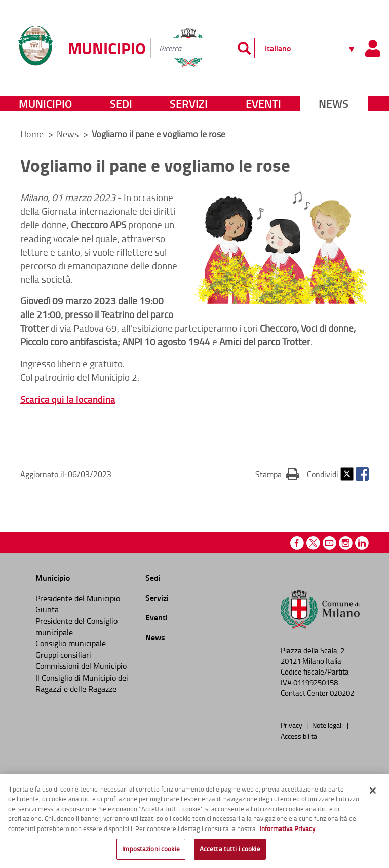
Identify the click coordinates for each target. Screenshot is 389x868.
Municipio (45, 104)
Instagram (346, 543)
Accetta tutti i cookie (230, 849)
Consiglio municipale (71, 643)
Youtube (329, 543)
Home (32, 134)
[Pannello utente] (373, 48)
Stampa (277, 474)
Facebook (362, 474)
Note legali (328, 725)
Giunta (47, 609)
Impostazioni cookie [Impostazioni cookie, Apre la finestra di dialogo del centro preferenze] (151, 849)
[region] (194, 821)
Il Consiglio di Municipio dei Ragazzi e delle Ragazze (82, 683)
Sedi (121, 104)
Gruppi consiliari (63, 655)
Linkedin (362, 543)
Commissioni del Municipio (81, 666)
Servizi (189, 104)
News (334, 104)
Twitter (347, 474)
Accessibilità (299, 736)
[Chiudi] (373, 791)
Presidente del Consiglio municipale (76, 626)
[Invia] (244, 48)
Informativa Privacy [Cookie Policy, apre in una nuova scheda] (287, 828)
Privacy (292, 725)
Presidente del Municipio (78, 598)
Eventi (263, 104)
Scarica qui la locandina (68, 399)
